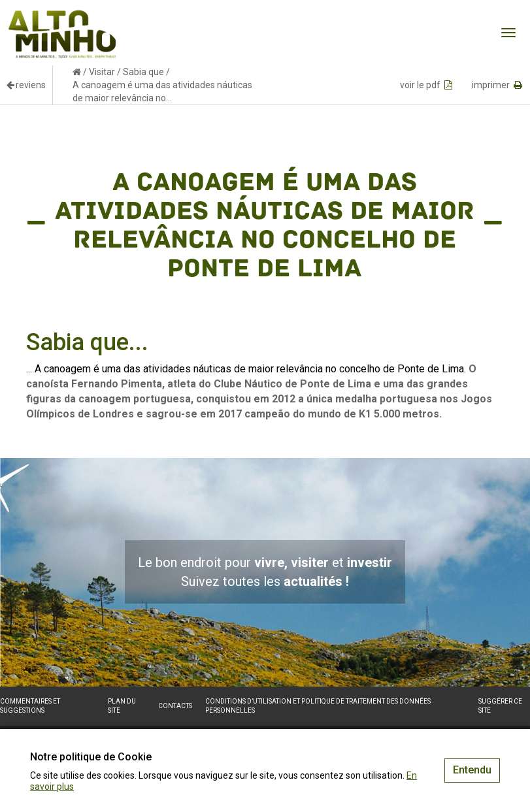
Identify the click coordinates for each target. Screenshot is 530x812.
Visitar (102, 72)
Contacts (175, 706)
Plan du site (122, 706)
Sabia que (143, 72)
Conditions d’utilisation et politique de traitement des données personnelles (318, 706)
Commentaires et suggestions (30, 706)
